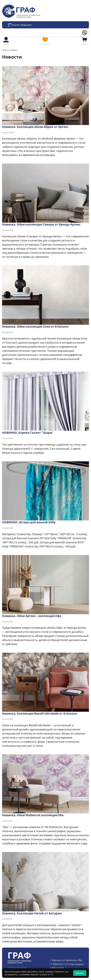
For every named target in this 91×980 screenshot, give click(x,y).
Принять (80, 973)
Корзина (85, 41)
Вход (6, 41)
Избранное (45, 41)
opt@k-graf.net (57, 968)
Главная (5, 50)
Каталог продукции (22, 25)
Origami (24, 967)
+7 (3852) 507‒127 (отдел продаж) (67, 964)
